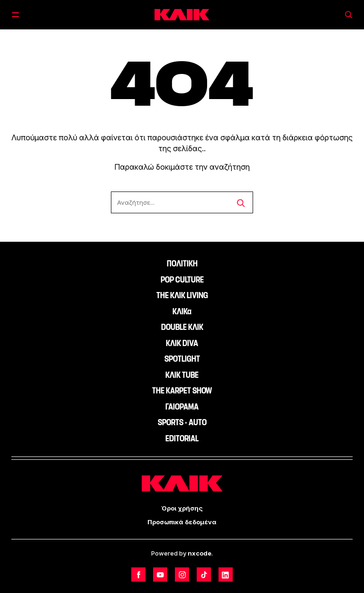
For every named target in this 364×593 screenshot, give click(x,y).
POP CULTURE (182, 280)
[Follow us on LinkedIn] (226, 575)
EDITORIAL (182, 438)
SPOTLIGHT (182, 359)
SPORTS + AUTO (182, 422)
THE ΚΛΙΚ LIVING (182, 295)
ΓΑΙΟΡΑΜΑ (182, 407)
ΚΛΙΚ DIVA (182, 343)
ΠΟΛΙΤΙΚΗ (182, 264)
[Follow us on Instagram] (182, 575)
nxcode (200, 553)
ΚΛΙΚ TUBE (182, 375)
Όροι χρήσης (182, 508)
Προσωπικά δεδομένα (182, 522)
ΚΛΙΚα (182, 311)
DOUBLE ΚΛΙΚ (182, 327)
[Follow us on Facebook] (138, 575)
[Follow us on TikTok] (204, 575)
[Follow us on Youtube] (160, 575)
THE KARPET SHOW (182, 391)
